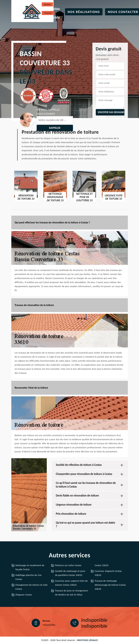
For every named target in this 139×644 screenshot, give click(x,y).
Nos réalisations (84, 12)
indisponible (51, 9)
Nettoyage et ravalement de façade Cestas (30, 567)
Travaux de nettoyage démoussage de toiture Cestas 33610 (110, 585)
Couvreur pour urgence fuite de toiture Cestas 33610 (71, 583)
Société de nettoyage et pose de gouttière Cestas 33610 (70, 573)
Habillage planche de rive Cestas (29, 577)
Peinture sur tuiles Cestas (68, 565)
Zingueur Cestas (24, 595)
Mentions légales (87, 640)
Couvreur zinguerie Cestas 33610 (108, 573)
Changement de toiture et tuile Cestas (32, 587)
